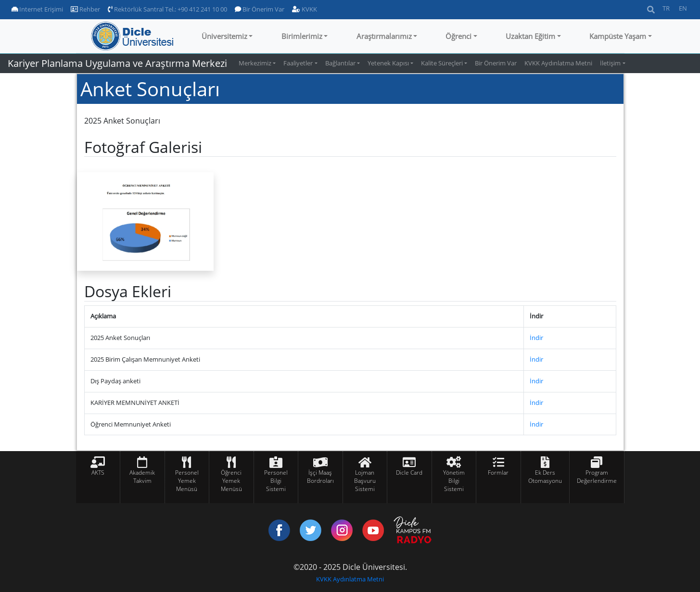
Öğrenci (458, 36)
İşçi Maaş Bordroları (320, 477)
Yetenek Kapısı (388, 63)
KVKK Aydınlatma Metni (558, 63)
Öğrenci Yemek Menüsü (231, 481)
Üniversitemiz (224, 36)
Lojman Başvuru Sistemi (365, 481)
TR (666, 8)
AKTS (98, 472)
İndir (536, 338)
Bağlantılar (340, 63)
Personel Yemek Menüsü (187, 481)
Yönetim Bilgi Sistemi (454, 481)
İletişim (610, 63)
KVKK (305, 9)
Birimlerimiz (302, 36)
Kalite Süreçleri (442, 63)
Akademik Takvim (142, 477)
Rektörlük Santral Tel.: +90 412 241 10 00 (167, 9)
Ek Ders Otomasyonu (545, 477)
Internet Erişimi (37, 9)
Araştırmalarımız (384, 36)
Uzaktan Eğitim (530, 36)
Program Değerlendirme (597, 477)
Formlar (498, 472)
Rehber (85, 9)
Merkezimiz (255, 63)
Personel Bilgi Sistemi (276, 481)
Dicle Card (409, 472)
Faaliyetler (298, 63)
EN (683, 8)
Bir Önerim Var (260, 9)
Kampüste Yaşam (618, 36)
